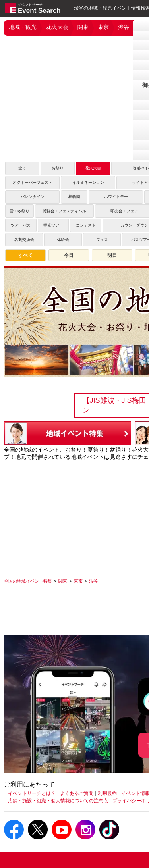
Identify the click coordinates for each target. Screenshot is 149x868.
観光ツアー (53, 225)
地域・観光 (23, 27)
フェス (102, 240)
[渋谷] (93, 581)
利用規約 (107, 793)
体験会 (63, 240)
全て (22, 168)
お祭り (58, 168)
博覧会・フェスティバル (64, 211)
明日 (112, 255)
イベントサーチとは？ (32, 793)
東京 (103, 27)
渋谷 (124, 27)
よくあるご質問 (77, 793)
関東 (83, 27)
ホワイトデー (116, 197)
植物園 (74, 197)
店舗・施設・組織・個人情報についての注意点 (58, 801)
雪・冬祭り (19, 211)
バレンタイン (33, 197)
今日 (69, 255)
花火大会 (57, 27)
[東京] (78, 581)
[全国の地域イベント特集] (28, 581)
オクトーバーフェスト (33, 182)
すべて (25, 255)
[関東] (63, 581)
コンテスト (86, 225)
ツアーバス (21, 225)
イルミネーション (88, 182)
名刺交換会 (24, 240)
